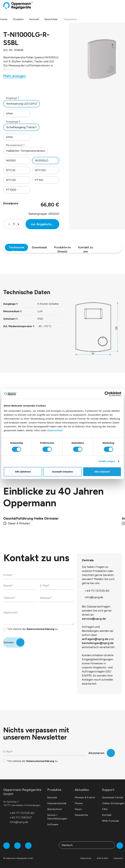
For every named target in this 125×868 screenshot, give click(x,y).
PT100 (39, 180)
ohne (9, 113)
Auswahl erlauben (62, 472)
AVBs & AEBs (102, 858)
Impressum (118, 858)
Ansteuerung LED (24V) (22, 104)
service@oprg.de (94, 619)
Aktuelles (82, 790)
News (78, 809)
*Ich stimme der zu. (33, 629)
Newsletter (81, 815)
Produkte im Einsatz (62, 248)
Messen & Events (85, 797)
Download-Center (113, 797)
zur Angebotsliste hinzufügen (45, 224)
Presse (79, 803)
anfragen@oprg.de (95, 639)
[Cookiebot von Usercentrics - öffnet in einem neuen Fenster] (107, 394)
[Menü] (121, 6)
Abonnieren (96, 753)
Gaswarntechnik (57, 803)
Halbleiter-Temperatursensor (26, 151)
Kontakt (107, 815)
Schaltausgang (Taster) (21, 127)
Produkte (54, 790)
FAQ (105, 809)
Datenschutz (55, 430)
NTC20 (11, 180)
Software (53, 824)
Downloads (39, 247)
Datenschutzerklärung (40, 629)
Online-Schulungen (113, 803)
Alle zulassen (102, 472)
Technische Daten (16, 248)
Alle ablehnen (23, 472)
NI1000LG (42, 160)
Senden (9, 642)
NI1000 (11, 160)
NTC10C (41, 170)
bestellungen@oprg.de (98, 643)
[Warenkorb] (118, 6)
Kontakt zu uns (86, 248)
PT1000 (11, 190)
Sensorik (52, 797)
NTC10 (11, 170)
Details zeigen (107, 461)
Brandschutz (55, 809)
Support (108, 790)
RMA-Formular (111, 821)
